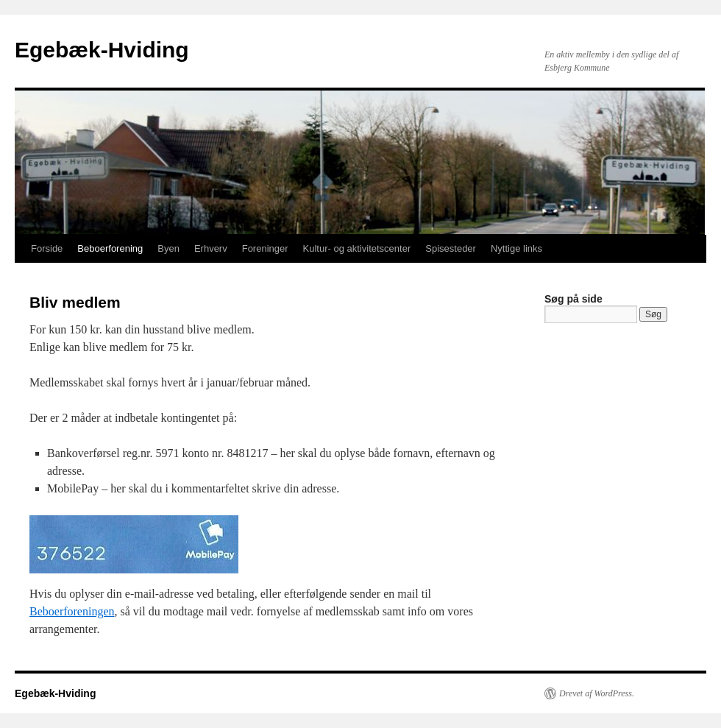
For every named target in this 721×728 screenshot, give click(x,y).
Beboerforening (110, 248)
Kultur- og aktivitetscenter (357, 248)
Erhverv (211, 248)
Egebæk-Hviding (102, 50)
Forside (47, 248)
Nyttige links (516, 248)
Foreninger (265, 248)
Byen (168, 248)
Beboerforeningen (72, 611)
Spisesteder (451, 248)
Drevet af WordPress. (597, 693)
